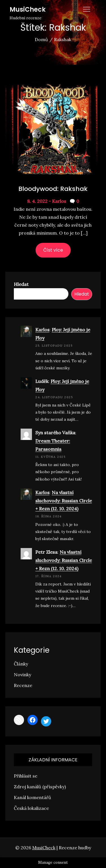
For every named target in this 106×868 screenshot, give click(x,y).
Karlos (42, 330)
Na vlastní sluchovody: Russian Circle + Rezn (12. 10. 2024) (64, 501)
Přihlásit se (26, 776)
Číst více (53, 250)
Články (21, 664)
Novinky (22, 675)
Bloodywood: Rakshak (53, 189)
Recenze (23, 685)
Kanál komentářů (33, 797)
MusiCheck (28, 10)
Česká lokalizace (31, 808)
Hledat (21, 284)
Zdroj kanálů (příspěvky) (40, 787)
